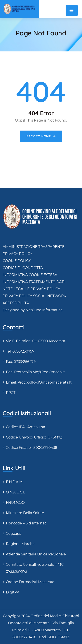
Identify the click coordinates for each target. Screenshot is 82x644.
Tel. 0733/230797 (20, 351)
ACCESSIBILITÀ (16, 303)
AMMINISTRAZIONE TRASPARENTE (34, 247)
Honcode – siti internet (26, 523)
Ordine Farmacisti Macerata (30, 582)
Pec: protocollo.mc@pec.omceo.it (35, 372)
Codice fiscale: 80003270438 (31, 448)
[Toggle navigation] (72, 10)
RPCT (11, 393)
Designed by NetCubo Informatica (33, 310)
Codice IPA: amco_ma (25, 427)
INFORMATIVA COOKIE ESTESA (30, 275)
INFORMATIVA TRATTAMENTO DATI (34, 282)
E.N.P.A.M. (15, 482)
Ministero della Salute (25, 513)
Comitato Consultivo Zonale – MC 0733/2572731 (35, 568)
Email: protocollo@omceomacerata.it (39, 382)
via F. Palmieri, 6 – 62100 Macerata (36, 341)
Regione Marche (20, 544)
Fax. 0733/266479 (21, 362)
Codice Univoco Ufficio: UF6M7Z (34, 437)
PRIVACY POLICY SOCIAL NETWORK (34, 296)
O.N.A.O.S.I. (15, 492)
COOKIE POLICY (17, 261)
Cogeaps (14, 534)
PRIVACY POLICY (17, 254)
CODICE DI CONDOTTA (23, 268)
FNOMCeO (15, 503)
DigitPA (13, 592)
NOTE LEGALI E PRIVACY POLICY (31, 289)
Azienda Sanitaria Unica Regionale (36, 554)
